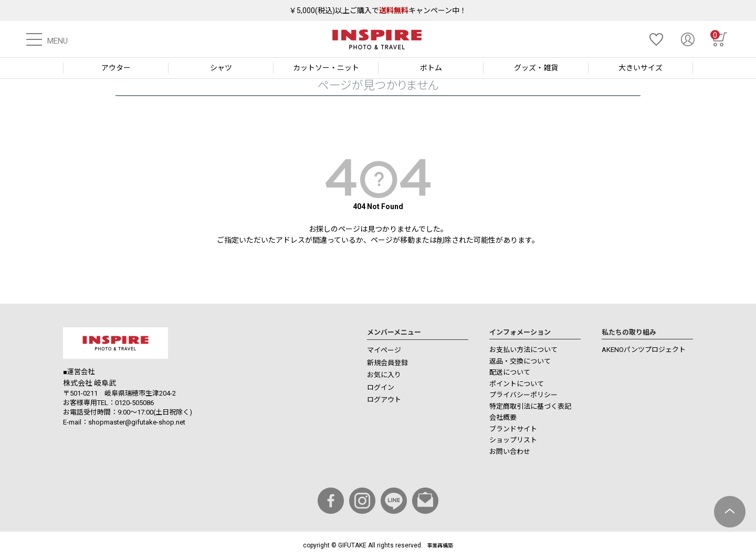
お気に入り (384, 375)
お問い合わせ (510, 452)
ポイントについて (517, 384)
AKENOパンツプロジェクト (644, 350)
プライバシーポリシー (523, 395)
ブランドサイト (513, 429)
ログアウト (384, 400)
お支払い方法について (523, 350)
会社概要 (503, 417)
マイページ (384, 350)
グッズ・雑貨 (536, 68)
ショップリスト (513, 440)
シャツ (221, 68)
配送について (510, 372)
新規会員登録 (387, 363)
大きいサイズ (640, 68)
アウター (116, 68)
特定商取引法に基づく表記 (530, 406)
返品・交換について (520, 361)
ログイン (381, 387)
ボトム (431, 68)
